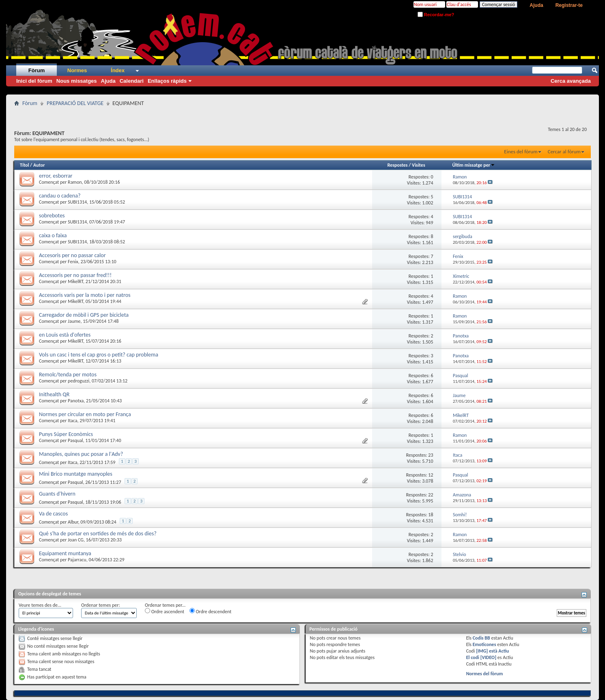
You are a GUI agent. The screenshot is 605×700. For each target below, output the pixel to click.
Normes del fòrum (485, 674)
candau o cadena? (60, 196)
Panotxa (76, 401)
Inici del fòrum (34, 81)
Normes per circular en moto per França (85, 414)
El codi (473, 657)
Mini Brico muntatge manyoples (76, 474)
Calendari (132, 81)
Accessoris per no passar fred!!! (75, 275)
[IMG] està (492, 651)
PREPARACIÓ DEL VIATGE (75, 103)
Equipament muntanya (65, 553)
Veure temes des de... (40, 605)
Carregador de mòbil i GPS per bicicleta (84, 315)
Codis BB (481, 638)
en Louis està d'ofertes (65, 335)
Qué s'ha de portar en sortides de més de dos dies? (98, 534)
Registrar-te (569, 5)
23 (431, 455)
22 (431, 495)
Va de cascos (53, 514)
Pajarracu (77, 560)
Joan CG (76, 540)
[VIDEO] (488, 657)
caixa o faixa (53, 235)
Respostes (398, 165)
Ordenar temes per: (101, 605)
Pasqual (75, 440)
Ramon (75, 182)
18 (431, 515)
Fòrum (37, 70)
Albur (73, 522)
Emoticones (484, 644)
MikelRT (75, 281)
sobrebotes (52, 216)
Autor (39, 165)
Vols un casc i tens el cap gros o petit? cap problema (99, 355)
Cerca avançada (571, 81)
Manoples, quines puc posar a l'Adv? (81, 454)
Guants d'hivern (57, 494)
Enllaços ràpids (167, 81)
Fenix (73, 262)
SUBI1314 (77, 202)
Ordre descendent (211, 611)
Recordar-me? (436, 15)
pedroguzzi (79, 381)
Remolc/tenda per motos (68, 375)
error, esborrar (56, 176)
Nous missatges (77, 81)
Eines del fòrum (521, 151)
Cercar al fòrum (564, 151)
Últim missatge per (474, 165)
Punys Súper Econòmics (66, 434)
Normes (77, 70)
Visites (419, 165)
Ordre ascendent (165, 611)
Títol (24, 165)
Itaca (72, 421)
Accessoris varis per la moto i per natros (85, 295)
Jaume (74, 321)
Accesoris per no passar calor (72, 255)
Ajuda (536, 5)
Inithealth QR (54, 394)
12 (431, 475)
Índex (118, 70)
